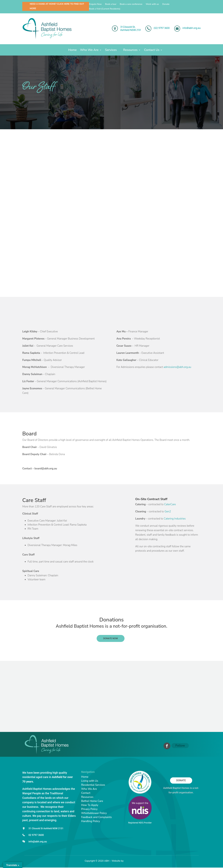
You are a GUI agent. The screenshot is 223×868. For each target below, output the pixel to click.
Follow (180, 745)
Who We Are (89, 50)
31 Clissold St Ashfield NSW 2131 (46, 828)
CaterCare (170, 504)
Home (72, 50)
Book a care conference (131, 4)
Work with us (152, 4)
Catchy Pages (131, 861)
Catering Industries (175, 519)
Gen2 (168, 512)
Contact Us (152, 50)
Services (111, 50)
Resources (130, 50)
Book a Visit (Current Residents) (105, 9)
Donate (166, 4)
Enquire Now (95, 4)
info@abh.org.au (38, 842)
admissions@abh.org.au (177, 367)
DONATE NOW (111, 638)
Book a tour (111, 4)
